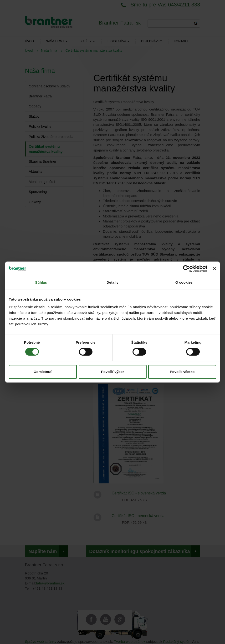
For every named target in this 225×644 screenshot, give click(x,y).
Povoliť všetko (182, 372)
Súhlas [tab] (41, 282)
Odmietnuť (43, 372)
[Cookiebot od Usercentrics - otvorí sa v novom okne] (187, 269)
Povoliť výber (112, 372)
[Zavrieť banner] (215, 269)
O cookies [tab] (184, 282)
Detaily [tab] (112, 282)
